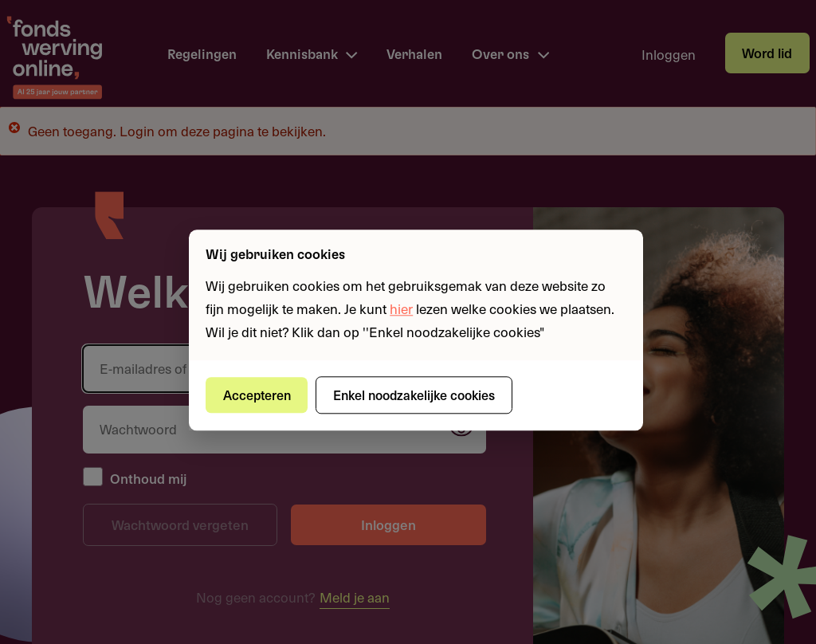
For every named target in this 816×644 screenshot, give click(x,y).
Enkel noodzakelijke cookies (414, 395)
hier (401, 308)
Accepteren (257, 395)
